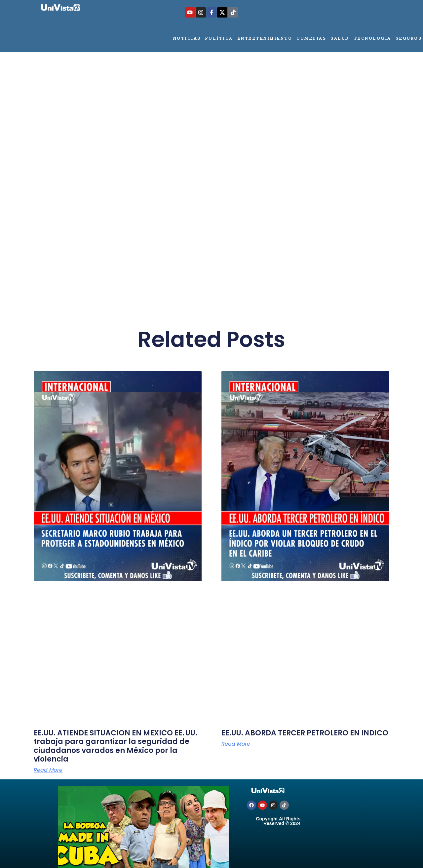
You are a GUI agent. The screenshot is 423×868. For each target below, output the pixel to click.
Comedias (311, 38)
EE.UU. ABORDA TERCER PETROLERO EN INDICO (305, 733)
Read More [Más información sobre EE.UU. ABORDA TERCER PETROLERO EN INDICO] (236, 744)
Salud (340, 38)
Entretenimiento (265, 38)
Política (219, 38)
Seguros (409, 38)
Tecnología (372, 38)
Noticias (187, 38)
